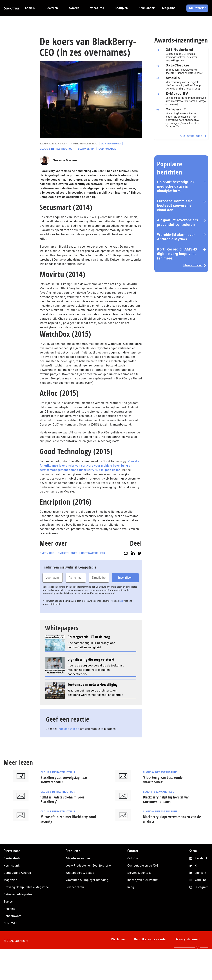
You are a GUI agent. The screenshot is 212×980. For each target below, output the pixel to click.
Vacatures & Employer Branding (87, 880)
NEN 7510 (10, 923)
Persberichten (75, 887)
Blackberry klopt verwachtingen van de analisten (172, 819)
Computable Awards (17, 873)
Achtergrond (111, 144)
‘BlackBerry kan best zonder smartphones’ (164, 780)
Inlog (131, 887)
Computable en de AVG (143, 866)
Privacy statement (188, 939)
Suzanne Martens (65, 160)
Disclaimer (119, 939)
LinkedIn (200, 873)
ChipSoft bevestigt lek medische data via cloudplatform (176, 186)
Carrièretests (12, 858)
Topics (8, 902)
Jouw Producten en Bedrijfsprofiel (89, 866)
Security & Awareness (159, 792)
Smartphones (68, 553)
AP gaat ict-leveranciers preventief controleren (178, 222)
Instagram (202, 887)
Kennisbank (12, 866)
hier (121, 601)
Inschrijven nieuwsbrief (143, 880)
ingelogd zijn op (68, 729)
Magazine (10, 880)
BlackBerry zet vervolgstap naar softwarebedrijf (64, 780)
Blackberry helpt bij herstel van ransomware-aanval (166, 799)
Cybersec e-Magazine (18, 894)
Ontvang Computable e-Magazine (26, 887)
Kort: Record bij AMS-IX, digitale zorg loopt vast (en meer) (178, 254)
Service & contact (139, 873)
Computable (107, 149)
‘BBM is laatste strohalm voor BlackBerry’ (63, 799)
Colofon (133, 858)
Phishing (10, 909)
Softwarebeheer (93, 553)
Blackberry (86, 149)
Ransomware (12, 916)
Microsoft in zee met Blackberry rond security (68, 819)
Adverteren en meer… (80, 858)
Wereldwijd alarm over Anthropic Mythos (176, 237)
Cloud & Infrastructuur (57, 149)
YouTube (201, 880)
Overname (47, 553)
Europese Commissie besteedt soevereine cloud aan (175, 205)
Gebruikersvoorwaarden (151, 939)
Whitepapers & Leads (80, 873)
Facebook (201, 858)
